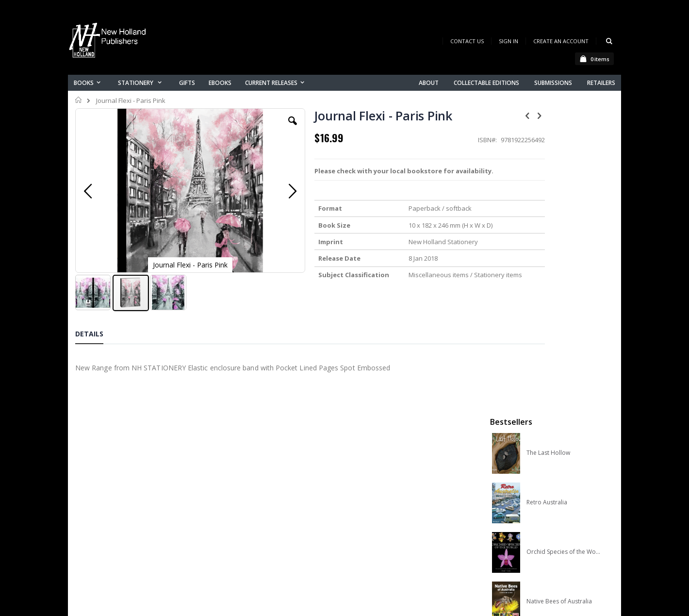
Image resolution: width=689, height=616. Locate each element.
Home (79, 100)
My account (242, 494)
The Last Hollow (548, 160)
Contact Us (467, 41)
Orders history (246, 507)
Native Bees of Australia (559, 308)
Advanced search (252, 519)
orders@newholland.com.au (140, 510)
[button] (261, 128)
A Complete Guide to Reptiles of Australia (564, 358)
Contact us (241, 481)
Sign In (509, 41)
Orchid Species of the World (564, 259)
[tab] (97, 329)
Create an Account (561, 41)
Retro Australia (547, 209)
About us (237, 469)
